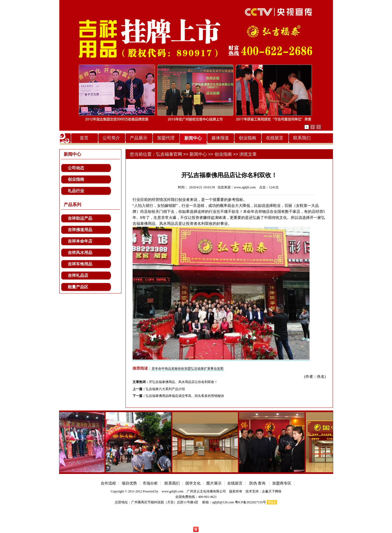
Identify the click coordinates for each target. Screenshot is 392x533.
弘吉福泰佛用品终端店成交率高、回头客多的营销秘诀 (185, 396)
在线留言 (275, 138)
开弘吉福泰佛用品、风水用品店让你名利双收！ (183, 382)
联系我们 (302, 138)
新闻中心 (193, 138)
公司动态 (76, 168)
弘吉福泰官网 (169, 154)
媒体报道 (220, 138)
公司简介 (111, 138)
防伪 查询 (257, 483)
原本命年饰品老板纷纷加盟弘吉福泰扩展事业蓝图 (188, 369)
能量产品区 (78, 287)
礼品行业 (76, 191)
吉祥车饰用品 (80, 264)
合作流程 (108, 483)
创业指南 (247, 138)
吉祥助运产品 (80, 218)
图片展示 (214, 483)
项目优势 (129, 483)
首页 (84, 138)
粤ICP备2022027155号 (251, 502)
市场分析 (150, 483)
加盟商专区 (282, 483)
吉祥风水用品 (80, 253)
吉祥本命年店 (80, 241)
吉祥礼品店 (78, 275)
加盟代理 (166, 138)
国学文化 (193, 483)
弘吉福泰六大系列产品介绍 (165, 389)
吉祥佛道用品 (80, 230)
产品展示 (139, 138)
